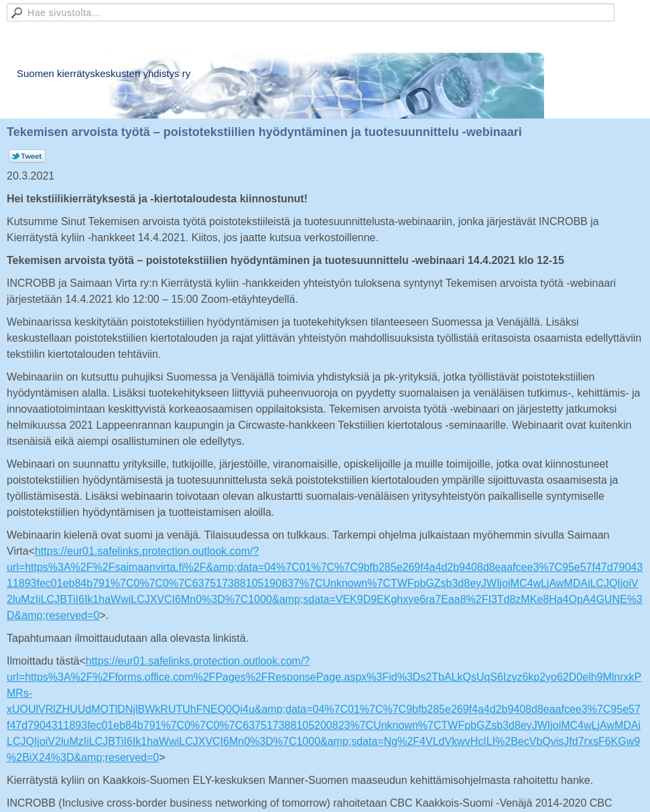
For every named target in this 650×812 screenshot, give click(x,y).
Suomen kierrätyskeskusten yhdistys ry (104, 73)
